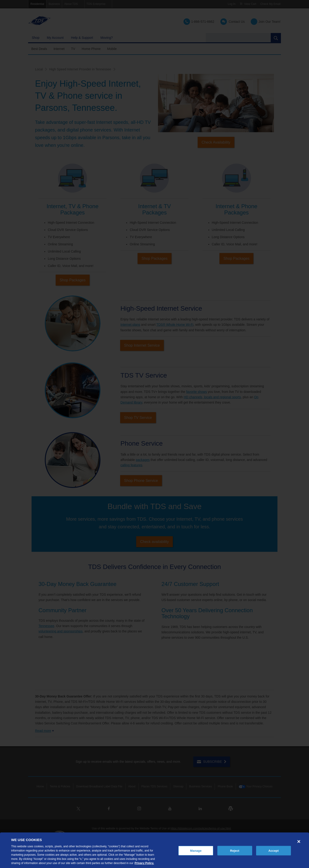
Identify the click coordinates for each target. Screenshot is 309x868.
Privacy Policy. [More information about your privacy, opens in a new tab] (144, 863)
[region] (154, 850)
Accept (274, 850)
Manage (196, 850)
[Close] (299, 842)
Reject (235, 850)
